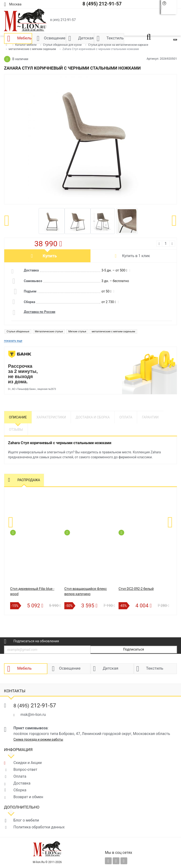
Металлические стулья (49, 332)
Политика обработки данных (39, 827)
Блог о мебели (26, 820)
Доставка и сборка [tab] (93, 417)
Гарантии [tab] (150, 417)
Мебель (24, 668)
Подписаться (134, 649)
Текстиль (155, 668)
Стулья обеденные (18, 332)
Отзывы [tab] (16, 430)
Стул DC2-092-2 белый (136, 589)
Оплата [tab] (126, 417)
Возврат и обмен (28, 797)
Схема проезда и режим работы (38, 739)
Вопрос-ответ (25, 770)
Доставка (22, 783)
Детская (111, 668)
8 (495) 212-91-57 (102, 4)
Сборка (20, 790)
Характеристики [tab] (51, 417)
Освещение (70, 668)
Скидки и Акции (28, 763)
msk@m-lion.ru (33, 715)
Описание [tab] (18, 417)
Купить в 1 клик (136, 256)
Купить (50, 256)
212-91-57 (63, 20)
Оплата (20, 776)
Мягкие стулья (77, 332)
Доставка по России (40, 312)
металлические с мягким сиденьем (113, 332)
